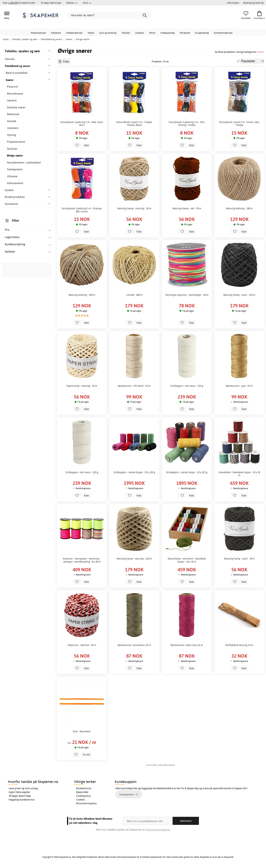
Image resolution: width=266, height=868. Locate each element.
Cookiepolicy (83, 796)
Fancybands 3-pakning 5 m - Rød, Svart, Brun (82, 124)
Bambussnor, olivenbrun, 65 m (134, 645)
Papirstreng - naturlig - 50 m (82, 386)
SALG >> (87, 3)
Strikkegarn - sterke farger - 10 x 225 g (187, 472)
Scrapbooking (202, 33)
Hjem (6, 39)
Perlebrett (185, 33)
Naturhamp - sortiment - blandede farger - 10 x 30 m (187, 560)
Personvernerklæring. (158, 830)
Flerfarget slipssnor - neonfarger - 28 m (187, 295)
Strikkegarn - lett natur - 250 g (187, 386)
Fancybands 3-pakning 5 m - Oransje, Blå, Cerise (82, 210)
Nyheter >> (72, 3)
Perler (152, 33)
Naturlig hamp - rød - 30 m (187, 208)
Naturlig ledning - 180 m (239, 208)
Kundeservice (84, 788)
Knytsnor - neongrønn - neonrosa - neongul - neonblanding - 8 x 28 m (82, 560)
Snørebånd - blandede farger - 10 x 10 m (239, 474)
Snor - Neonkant (82, 731)
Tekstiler (126, 33)
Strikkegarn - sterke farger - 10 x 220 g (134, 472)
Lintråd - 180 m (134, 295)
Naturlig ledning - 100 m (82, 295)
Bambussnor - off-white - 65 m (134, 386)
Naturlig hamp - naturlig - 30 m (134, 208)
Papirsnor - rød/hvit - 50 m (82, 645)
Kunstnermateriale (223, 33)
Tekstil (91, 33)
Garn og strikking (108, 33)
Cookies (81, 800)
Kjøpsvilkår (82, 792)
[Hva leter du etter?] (109, 15)
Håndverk (56, 33)
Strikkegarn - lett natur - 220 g (82, 472)
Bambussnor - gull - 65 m (239, 386)
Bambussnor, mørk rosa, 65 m (187, 645)
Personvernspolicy (86, 803)
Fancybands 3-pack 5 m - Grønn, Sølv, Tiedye (239, 124)
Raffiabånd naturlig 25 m (239, 645)
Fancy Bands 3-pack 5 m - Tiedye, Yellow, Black (134, 124)
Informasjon (233, 3)
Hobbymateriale (74, 33)
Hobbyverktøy (168, 33)
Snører (261, 52)
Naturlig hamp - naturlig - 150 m (134, 559)
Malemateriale (38, 33)
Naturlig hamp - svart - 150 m (239, 295)
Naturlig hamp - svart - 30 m (239, 559)
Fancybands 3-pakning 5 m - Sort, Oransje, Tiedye (187, 124)
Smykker (140, 33)
